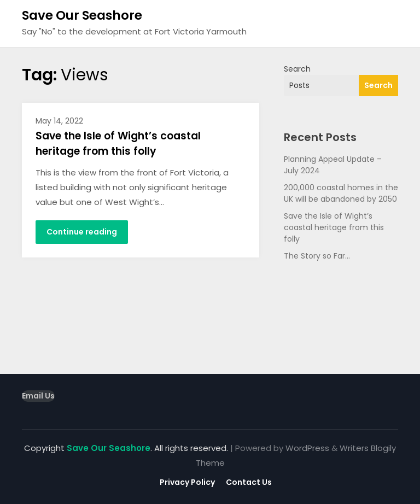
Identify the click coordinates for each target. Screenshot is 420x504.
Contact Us (249, 482)
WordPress (307, 448)
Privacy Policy (187, 482)
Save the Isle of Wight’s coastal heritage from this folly (118, 144)
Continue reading (82, 232)
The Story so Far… (317, 256)
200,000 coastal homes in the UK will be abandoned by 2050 (341, 193)
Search (297, 69)
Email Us (38, 396)
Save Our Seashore (82, 15)
